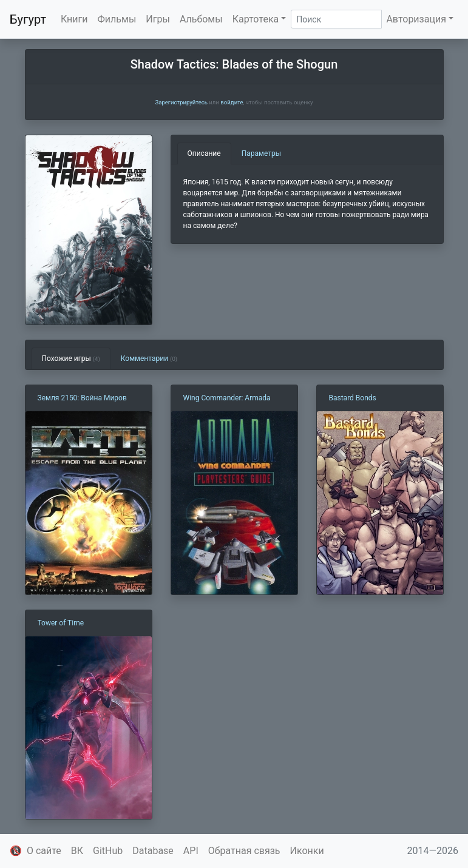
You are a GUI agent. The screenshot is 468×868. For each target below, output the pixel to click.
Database (153, 851)
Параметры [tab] (261, 153)
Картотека (256, 19)
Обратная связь (244, 851)
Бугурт (28, 19)
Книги (74, 19)
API (191, 851)
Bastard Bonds (353, 398)
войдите (232, 102)
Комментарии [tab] (149, 358)
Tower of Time (61, 623)
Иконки (307, 851)
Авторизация (416, 19)
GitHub (108, 851)
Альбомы (201, 19)
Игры (158, 19)
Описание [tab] (204, 153)
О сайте (44, 851)
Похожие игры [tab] (71, 358)
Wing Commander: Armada (227, 398)
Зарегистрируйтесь (181, 102)
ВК (77, 851)
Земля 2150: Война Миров (82, 398)
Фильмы (117, 19)
